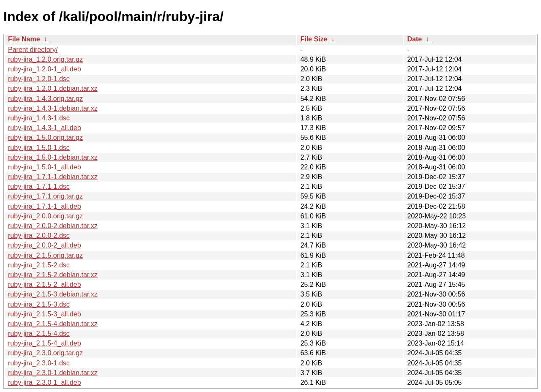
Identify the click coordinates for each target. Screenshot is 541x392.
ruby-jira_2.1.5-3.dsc (39, 304)
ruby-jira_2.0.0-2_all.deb (45, 245)
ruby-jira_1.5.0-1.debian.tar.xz (53, 157)
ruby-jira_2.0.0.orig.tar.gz (45, 216)
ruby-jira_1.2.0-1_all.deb (45, 69)
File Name (24, 39)
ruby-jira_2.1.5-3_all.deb (45, 314)
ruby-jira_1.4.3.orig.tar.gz (45, 99)
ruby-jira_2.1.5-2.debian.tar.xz (53, 275)
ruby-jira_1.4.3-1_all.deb (45, 128)
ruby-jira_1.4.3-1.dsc (39, 118)
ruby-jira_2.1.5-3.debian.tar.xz (53, 294)
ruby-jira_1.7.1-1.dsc (39, 186)
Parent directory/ (33, 50)
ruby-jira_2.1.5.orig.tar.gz (45, 255)
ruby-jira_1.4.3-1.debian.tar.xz (53, 108)
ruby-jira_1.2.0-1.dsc (39, 79)
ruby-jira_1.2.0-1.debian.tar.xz (53, 88)
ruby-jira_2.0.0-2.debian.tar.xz (53, 226)
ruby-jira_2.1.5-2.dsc (39, 265)
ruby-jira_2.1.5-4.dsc (39, 333)
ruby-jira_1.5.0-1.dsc (39, 148)
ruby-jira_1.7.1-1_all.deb (45, 206)
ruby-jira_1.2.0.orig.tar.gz (45, 59)
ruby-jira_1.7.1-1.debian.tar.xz (53, 177)
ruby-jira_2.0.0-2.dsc (39, 235)
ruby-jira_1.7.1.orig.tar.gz (45, 196)
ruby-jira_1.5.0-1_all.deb (45, 167)
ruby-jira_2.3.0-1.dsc (39, 363)
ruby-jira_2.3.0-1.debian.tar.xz (53, 373)
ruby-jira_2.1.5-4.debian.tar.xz (53, 324)
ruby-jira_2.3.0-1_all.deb (45, 382)
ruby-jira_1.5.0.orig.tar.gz (45, 137)
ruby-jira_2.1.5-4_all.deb (45, 343)
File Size (314, 39)
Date (414, 39)
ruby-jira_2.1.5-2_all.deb (45, 284)
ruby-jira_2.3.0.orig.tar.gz (45, 353)
